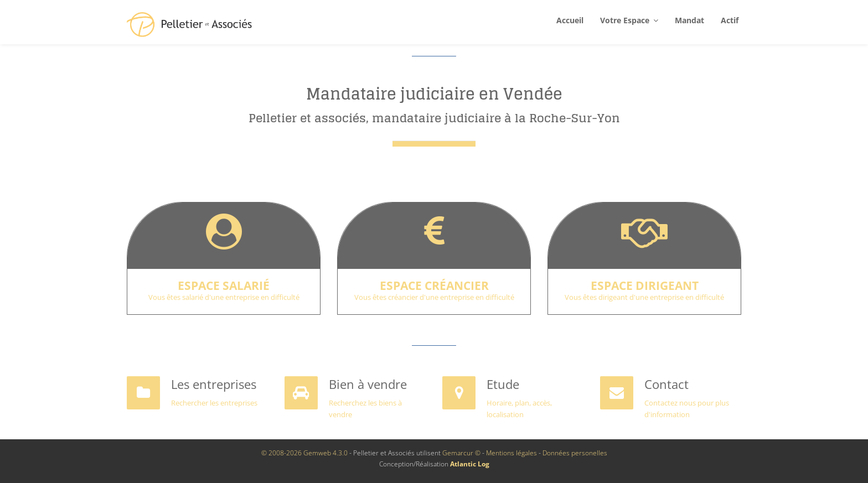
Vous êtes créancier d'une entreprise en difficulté (434, 297)
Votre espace (629, 20)
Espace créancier (434, 285)
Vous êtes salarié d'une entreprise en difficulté (224, 297)
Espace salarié (224, 285)
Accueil (570, 20)
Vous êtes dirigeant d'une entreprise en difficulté (644, 297)
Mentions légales (512, 453)
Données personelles (575, 453)
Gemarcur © (461, 453)
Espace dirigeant (645, 285)
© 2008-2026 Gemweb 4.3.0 (304, 453)
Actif (730, 20)
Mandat (689, 20)
